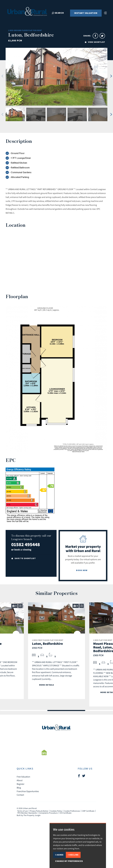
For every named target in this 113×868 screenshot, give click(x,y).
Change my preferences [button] (69, 861)
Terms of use (23, 811)
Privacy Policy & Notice (39, 811)
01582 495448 (26, 544)
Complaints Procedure (48, 813)
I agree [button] (59, 855)
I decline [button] (73, 855)
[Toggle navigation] (105, 13)
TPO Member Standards (27, 813)
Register (20, 784)
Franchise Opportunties (28, 791)
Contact (20, 795)
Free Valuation (23, 777)
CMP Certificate (88, 811)
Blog (19, 788)
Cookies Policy (56, 811)
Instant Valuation (86, 13)
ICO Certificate (66, 813)
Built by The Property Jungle (29, 815)
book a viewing (23, 550)
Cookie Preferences (72, 811)
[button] (2, 76)
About (20, 780)
